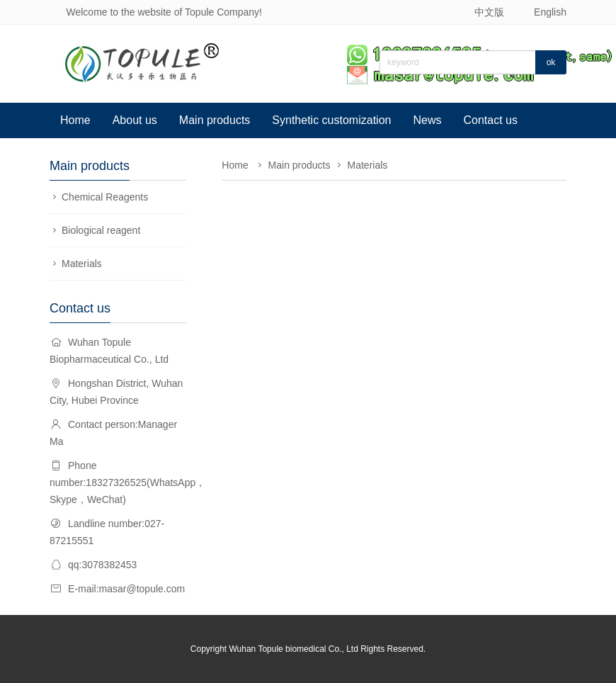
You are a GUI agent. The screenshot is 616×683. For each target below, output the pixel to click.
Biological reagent (101, 230)
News (427, 120)
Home (75, 120)
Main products (215, 120)
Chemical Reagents (105, 197)
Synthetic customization (331, 120)
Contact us (490, 120)
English (550, 12)
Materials (82, 264)
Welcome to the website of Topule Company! (164, 12)
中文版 (489, 12)
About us (135, 120)
